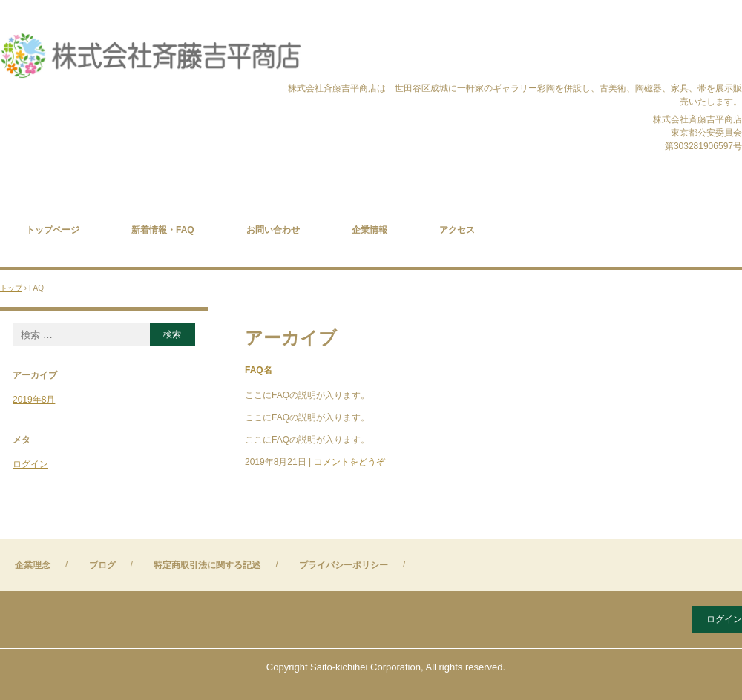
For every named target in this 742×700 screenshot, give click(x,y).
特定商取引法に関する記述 (207, 565)
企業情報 (370, 230)
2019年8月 (34, 400)
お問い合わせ (273, 230)
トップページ (53, 230)
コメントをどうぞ (349, 462)
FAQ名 (259, 370)
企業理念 (33, 565)
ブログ (102, 565)
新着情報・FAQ (163, 230)
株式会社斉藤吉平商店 (151, 57)
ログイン (30, 464)
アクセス (457, 230)
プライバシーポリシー (344, 565)
